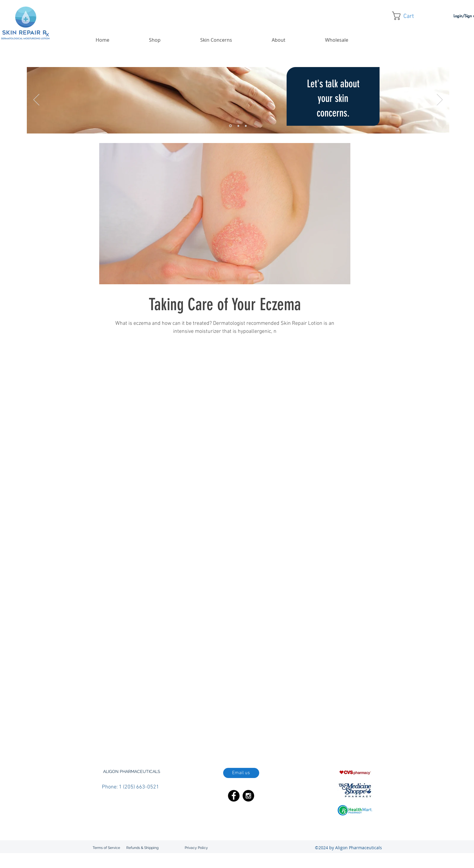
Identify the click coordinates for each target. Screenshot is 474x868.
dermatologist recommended (317, 711)
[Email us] (241, 773)
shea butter (275, 737)
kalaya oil (276, 728)
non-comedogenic (120, 737)
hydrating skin (172, 728)
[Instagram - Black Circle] (248, 796)
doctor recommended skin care (157, 720)
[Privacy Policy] (196, 848)
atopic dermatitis (139, 711)
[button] (408, 16)
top (366, 737)
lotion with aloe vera (319, 728)
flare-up (291, 720)
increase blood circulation (241, 728)
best (160, 711)
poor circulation (214, 737)
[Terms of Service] (106, 848)
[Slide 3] (246, 126)
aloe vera (112, 711)
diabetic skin (115, 720)
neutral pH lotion (355, 728)
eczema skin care (222, 720)
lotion (293, 728)
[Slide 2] (238, 126)
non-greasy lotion (155, 737)
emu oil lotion (269, 720)
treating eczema (118, 746)
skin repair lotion (345, 737)
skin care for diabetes (308, 737)
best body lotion (181, 711)
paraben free (186, 737)
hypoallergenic (202, 728)
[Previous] (36, 100)
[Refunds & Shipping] (143, 848)
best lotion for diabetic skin (222, 711)
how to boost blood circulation (130, 728)
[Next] (440, 100)
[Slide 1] (230, 126)
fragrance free (315, 720)
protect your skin (247, 737)
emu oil (247, 720)
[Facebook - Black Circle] (234, 796)
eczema (195, 720)
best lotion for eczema (269, 711)
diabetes (354, 711)
